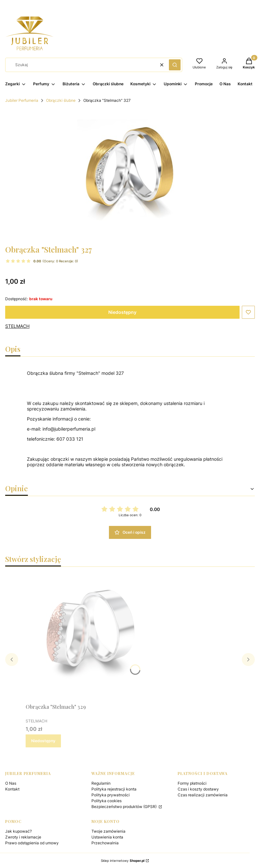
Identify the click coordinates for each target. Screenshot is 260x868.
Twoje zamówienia (108, 831)
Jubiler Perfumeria (22, 100)
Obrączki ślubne (61, 100)
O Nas (11, 783)
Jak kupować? (18, 831)
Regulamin (101, 783)
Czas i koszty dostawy (198, 789)
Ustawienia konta (107, 837)
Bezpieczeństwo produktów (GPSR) (124, 807)
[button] (175, 65)
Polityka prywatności (111, 795)
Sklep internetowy (123, 861)
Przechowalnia (105, 843)
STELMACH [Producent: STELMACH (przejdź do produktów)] (17, 326)
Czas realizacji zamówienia (203, 795)
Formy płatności (192, 783)
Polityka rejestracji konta (114, 789)
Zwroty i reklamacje (23, 837)
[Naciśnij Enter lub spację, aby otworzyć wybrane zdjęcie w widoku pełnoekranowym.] (130, 174)
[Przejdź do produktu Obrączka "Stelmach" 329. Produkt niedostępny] (90, 636)
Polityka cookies (106, 801)
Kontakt (12, 789)
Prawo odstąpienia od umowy (32, 843)
